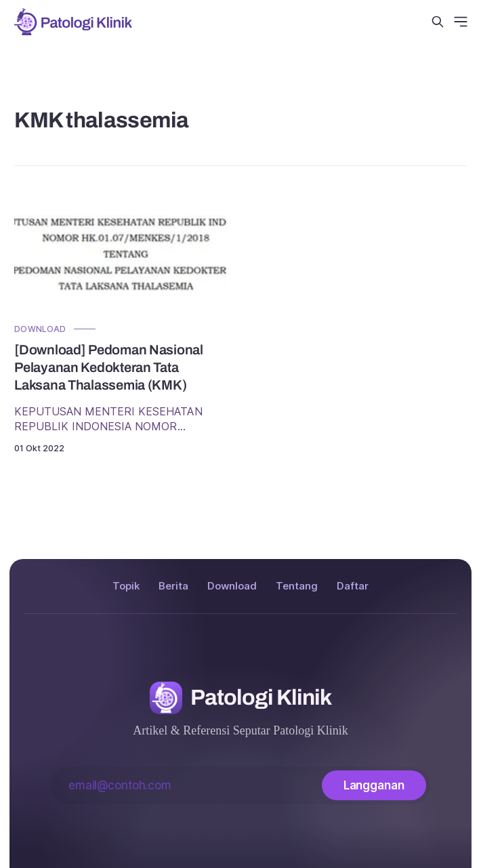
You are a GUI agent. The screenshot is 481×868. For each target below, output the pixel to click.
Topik (126, 586)
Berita (173, 586)
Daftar (353, 586)
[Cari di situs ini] (438, 22)
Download (40, 329)
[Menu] (461, 22)
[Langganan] (374, 785)
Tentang (297, 586)
